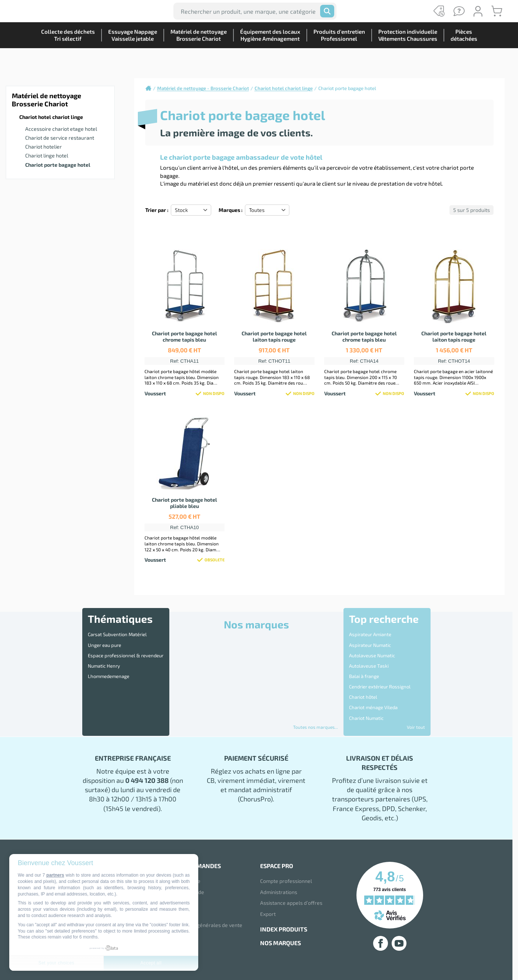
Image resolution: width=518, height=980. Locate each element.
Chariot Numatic (366, 695)
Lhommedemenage (109, 664)
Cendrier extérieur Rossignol (380, 672)
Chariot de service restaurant (60, 138)
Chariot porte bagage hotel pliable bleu (185, 503)
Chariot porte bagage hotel (58, 165)
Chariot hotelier (44, 147)
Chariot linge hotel (47, 155)
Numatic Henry (104, 656)
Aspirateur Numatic (370, 641)
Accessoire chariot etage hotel (61, 129)
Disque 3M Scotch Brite (374, 710)
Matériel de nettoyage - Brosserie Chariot (203, 88)
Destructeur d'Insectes (374, 702)
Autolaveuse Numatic (372, 648)
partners (55, 875)
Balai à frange (364, 664)
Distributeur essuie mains (377, 718)
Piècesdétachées (461, 61)
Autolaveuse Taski (369, 656)
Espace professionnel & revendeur (126, 648)
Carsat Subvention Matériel (117, 633)
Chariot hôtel (363, 679)
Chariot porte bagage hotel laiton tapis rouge (274, 336)
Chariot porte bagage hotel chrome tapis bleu (185, 336)
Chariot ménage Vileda (373, 687)
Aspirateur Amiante (370, 633)
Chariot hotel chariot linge (51, 117)
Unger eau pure (104, 641)
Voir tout (416, 727)
